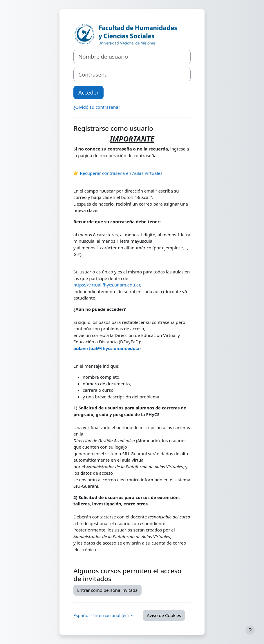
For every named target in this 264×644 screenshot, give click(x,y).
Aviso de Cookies (164, 615)
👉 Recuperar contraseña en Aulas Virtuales (118, 173)
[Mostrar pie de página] (250, 630)
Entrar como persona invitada (107, 590)
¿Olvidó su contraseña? (97, 107)
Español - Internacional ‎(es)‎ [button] (102, 615)
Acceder (88, 92)
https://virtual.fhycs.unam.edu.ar (107, 285)
